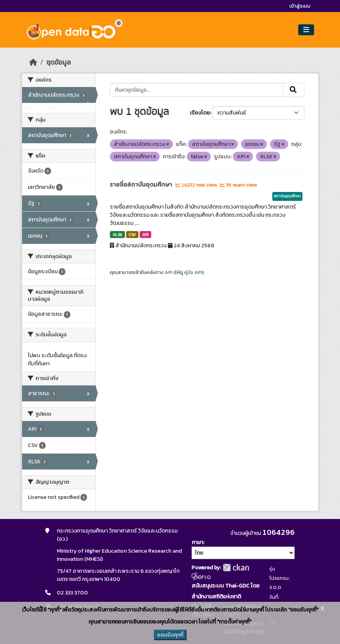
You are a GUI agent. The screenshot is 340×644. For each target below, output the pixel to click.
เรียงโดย (200, 113)
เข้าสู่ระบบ (300, 6)
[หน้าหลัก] (33, 62)
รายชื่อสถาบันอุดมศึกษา (142, 185)
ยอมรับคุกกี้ (170, 635)
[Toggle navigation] (306, 30)
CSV (132, 235)
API (145, 235)
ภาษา (197, 542)
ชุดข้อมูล (59, 62)
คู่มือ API (193, 272)
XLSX (117, 235)
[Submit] (294, 90)
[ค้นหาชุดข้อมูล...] (197, 90)
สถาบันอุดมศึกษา (287, 196)
